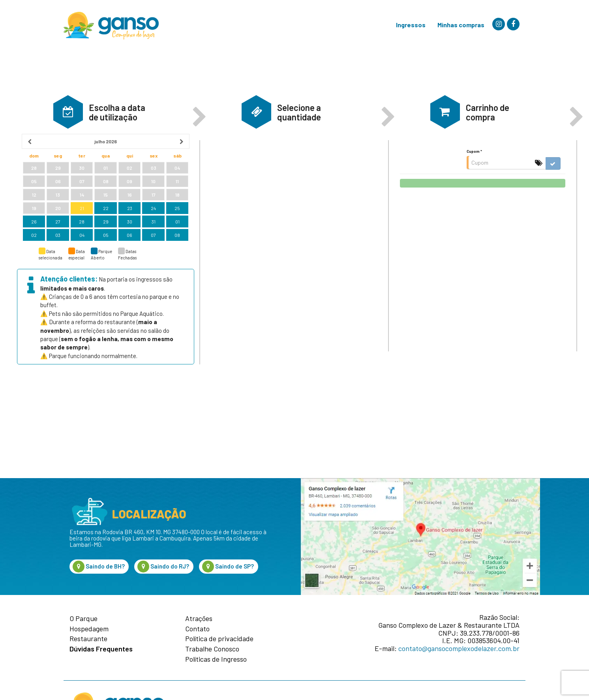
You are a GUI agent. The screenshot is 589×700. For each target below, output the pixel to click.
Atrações (199, 619)
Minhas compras (461, 25)
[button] (68, 149)
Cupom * (474, 189)
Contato (197, 629)
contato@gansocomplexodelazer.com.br (459, 648)
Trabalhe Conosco (212, 649)
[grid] (106, 225)
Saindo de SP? (228, 567)
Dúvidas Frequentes (101, 649)
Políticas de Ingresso (216, 659)
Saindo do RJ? (163, 567)
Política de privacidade (219, 639)
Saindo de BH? (99, 567)
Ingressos (411, 25)
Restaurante (88, 639)
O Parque (83, 619)
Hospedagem (89, 629)
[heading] (106, 179)
